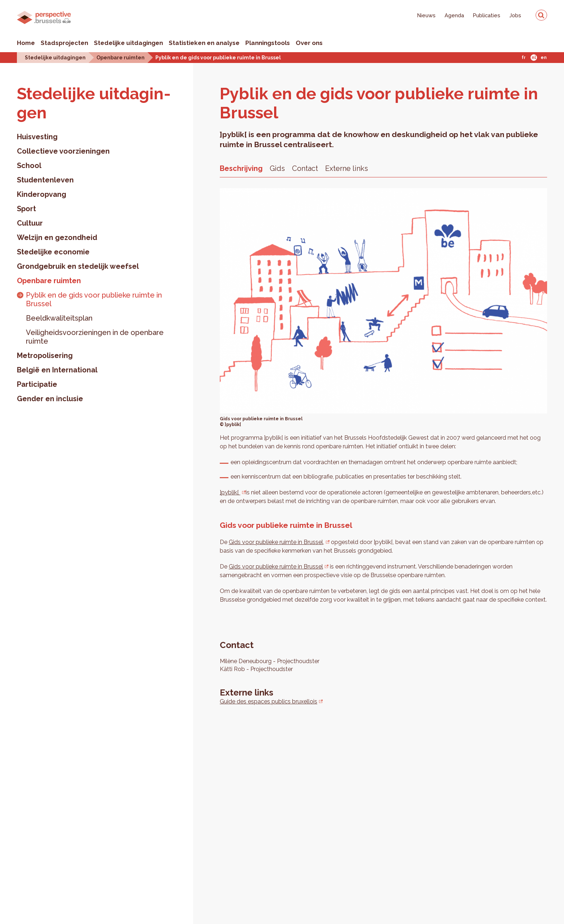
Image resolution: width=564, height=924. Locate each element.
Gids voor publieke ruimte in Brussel (276, 567)
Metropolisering (45, 355)
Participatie (37, 384)
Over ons (309, 43)
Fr (524, 58)
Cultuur (30, 223)
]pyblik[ (230, 492)
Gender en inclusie (50, 399)
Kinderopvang (42, 194)
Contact (305, 168)
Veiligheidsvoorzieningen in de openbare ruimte (95, 337)
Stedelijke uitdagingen (128, 43)
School (29, 166)
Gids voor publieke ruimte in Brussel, (276, 542)
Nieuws (426, 15)
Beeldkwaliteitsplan (59, 318)
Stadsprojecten (64, 43)
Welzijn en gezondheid (57, 237)
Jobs (515, 15)
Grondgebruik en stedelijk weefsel (78, 266)
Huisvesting (37, 137)
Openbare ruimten (120, 57)
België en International (57, 370)
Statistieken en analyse (204, 43)
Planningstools (268, 43)
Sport (26, 209)
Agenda (454, 15)
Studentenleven (45, 180)
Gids (277, 168)
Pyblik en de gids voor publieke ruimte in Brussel (218, 57)
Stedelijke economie (53, 252)
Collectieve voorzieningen (63, 151)
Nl (534, 58)
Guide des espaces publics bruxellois (269, 701)
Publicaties (487, 15)
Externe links (347, 168)
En (544, 58)
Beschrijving (241, 168)
